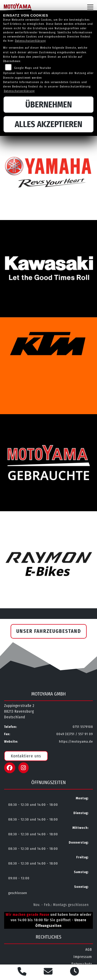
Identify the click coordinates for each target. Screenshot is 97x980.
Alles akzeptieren (48, 124)
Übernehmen (49, 105)
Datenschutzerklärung (30, 41)
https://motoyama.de (76, 741)
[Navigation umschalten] (90, 7)
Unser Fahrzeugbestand (49, 631)
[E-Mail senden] (48, 972)
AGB (89, 950)
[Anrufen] (22, 972)
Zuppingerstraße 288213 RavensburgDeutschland (19, 711)
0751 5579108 (83, 727)
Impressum (83, 957)
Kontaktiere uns (26, 756)
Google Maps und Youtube (33, 68)
